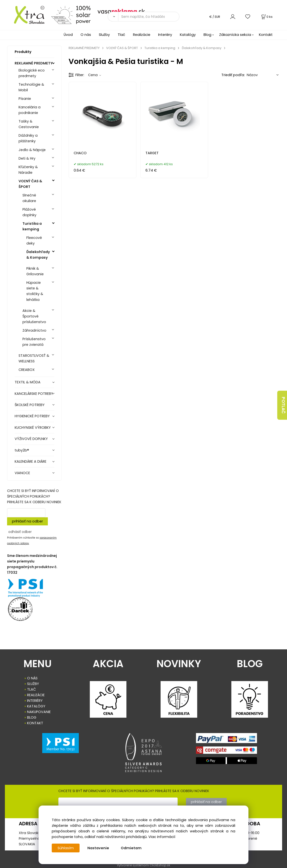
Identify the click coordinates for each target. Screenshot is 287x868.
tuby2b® (22, 450)
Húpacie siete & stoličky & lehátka (35, 291)
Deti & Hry (27, 158)
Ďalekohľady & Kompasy (38, 255)
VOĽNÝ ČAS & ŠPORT (30, 184)
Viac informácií (162, 837)
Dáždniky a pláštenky (28, 138)
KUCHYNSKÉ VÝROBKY (33, 428)
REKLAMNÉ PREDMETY (34, 63)
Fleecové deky (34, 240)
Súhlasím (66, 848)
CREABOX (27, 370)
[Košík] (266, 17)
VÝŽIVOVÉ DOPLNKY (31, 439)
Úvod (68, 35)
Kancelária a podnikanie (30, 110)
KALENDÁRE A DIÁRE (31, 461)
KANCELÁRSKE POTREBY (34, 394)
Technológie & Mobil (31, 87)
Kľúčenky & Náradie (28, 170)
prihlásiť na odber (27, 521)
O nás (86, 35)
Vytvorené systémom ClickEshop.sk (143, 865)
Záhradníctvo (34, 330)
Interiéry (165, 35)
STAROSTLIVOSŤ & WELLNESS (34, 358)
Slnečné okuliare (29, 198)
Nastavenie (98, 848)
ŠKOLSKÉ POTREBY (30, 405)
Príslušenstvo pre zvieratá (34, 342)
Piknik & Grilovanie (35, 271)
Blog (207, 35)
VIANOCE (22, 473)
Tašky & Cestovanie (29, 124)
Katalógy (188, 35)
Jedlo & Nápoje (32, 150)
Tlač (121, 35)
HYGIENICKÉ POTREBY (32, 416)
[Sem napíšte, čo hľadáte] (149, 17)
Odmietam (131, 848)
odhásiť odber (20, 532)
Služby (104, 35)
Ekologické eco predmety (32, 73)
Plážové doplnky (29, 212)
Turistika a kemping (32, 226)
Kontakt (266, 35)
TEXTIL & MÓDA (28, 382)
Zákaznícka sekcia (235, 35)
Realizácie (142, 35)
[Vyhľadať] (113, 17)
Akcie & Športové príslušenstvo (34, 316)
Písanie (25, 99)
